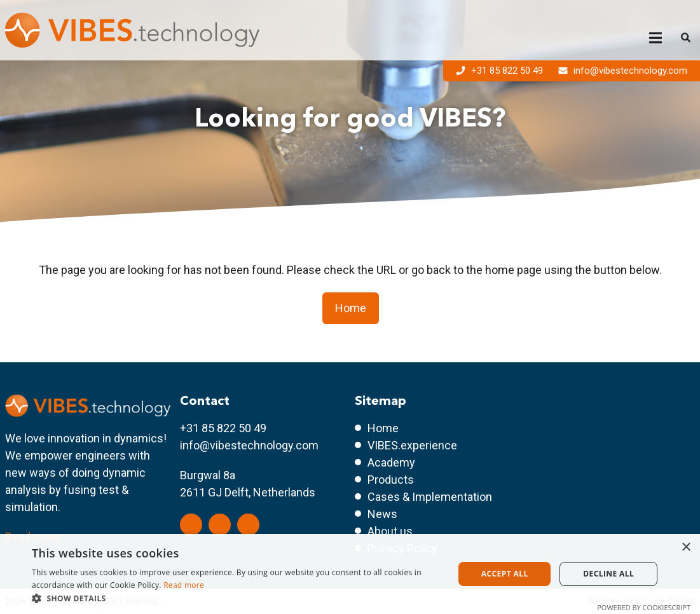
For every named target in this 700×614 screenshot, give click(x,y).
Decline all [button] (608, 574)
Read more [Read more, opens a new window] (184, 585)
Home (351, 308)
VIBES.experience (412, 445)
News (382, 514)
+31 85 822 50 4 (220, 428)
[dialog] (350, 574)
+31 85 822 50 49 (501, 71)
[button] (237, 598)
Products (391, 480)
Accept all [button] (505, 574)
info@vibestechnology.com (623, 71)
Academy (391, 462)
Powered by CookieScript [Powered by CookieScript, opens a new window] (644, 607)
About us (390, 531)
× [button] (686, 548)
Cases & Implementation (430, 497)
